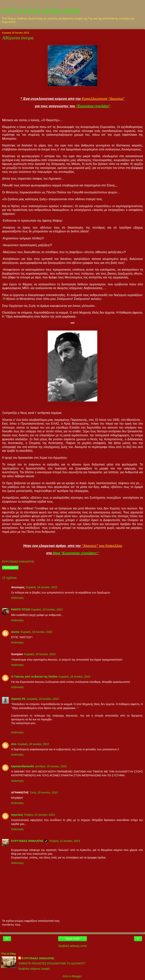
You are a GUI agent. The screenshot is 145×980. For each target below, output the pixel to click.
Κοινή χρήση (10, 568)
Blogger (77, 976)
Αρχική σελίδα (73, 939)
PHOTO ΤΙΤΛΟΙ (21, 609)
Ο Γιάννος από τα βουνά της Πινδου (34, 677)
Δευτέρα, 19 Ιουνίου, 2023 (51, 766)
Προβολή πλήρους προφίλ (34, 969)
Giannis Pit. (19, 699)
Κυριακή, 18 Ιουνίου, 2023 (41, 587)
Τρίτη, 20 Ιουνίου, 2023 (44, 792)
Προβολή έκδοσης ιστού (73, 946)
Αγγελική (17, 815)
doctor (15, 632)
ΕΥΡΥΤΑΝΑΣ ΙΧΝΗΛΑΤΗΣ (41, 11)
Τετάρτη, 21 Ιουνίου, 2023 (39, 815)
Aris (14, 744)
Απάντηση (17, 598)
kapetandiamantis (23, 766)
